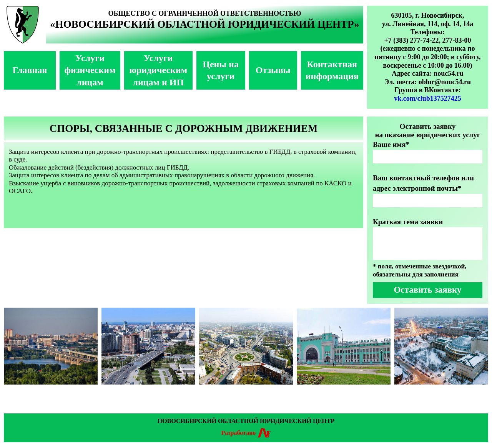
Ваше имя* (391, 144)
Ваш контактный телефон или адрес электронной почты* (423, 183)
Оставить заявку (427, 290)
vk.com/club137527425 (428, 98)
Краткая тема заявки (408, 222)
